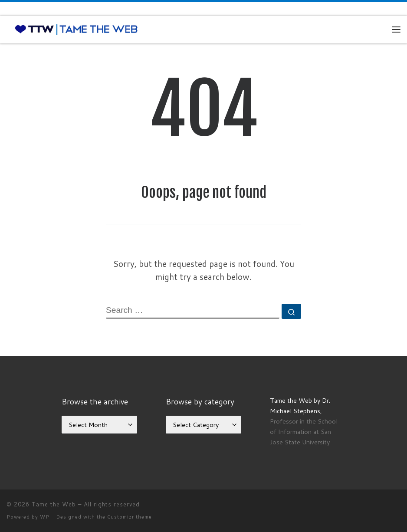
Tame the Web (54, 504)
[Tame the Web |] (76, 29)
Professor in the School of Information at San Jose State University (304, 432)
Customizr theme (130, 517)
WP (45, 517)
